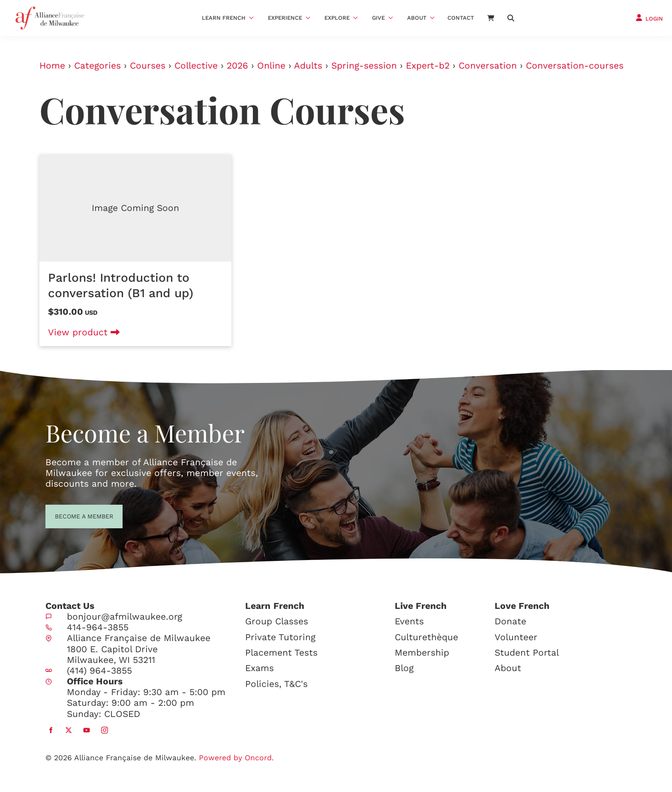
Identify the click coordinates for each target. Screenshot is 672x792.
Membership (422, 652)
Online (271, 65)
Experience (285, 18)
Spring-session (364, 65)
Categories (97, 65)
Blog (404, 668)
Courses (148, 65)
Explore (337, 18)
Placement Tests (281, 652)
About (417, 18)
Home (52, 65)
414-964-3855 (98, 627)
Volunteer (516, 637)
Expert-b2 (428, 65)
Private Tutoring (280, 637)
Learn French (224, 18)
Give (378, 18)
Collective (196, 65)
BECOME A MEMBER (68, 515)
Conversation (488, 65)
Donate (510, 621)
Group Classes (277, 621)
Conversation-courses (575, 65)
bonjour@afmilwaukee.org (124, 616)
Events (409, 621)
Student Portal (527, 652)
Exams (259, 668)
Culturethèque (426, 637)
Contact (461, 18)
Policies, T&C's (276, 684)
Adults (308, 65)
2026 (237, 65)
